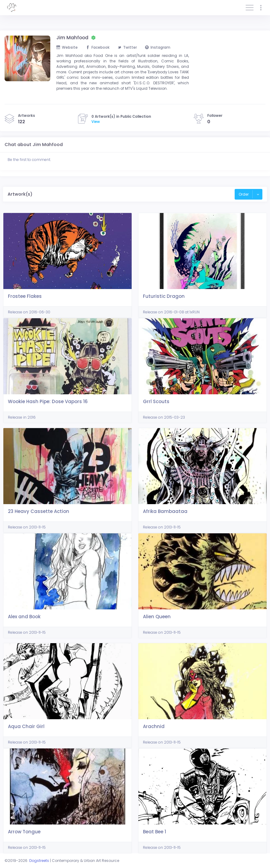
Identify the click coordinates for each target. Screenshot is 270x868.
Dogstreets (39, 861)
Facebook (98, 47)
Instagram (158, 47)
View (96, 122)
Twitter (127, 47)
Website (67, 47)
